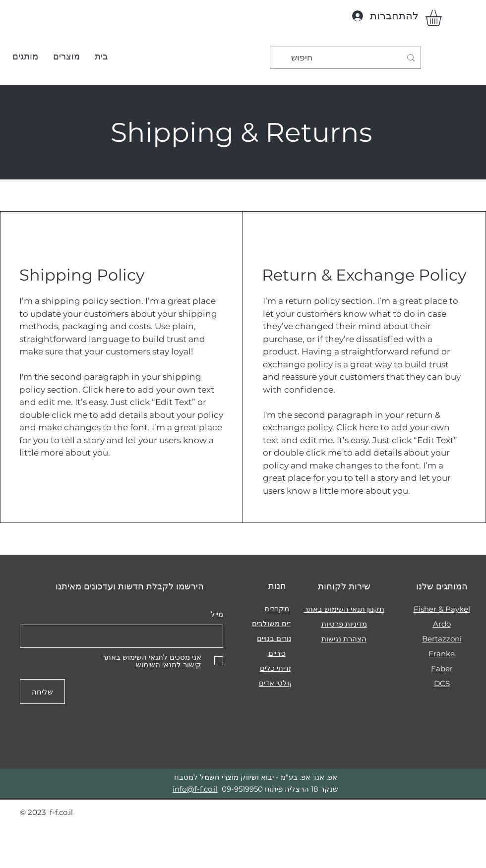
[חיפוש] (346, 58)
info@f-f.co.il (195, 789)
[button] (66, 57)
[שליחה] (42, 692)
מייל (217, 614)
